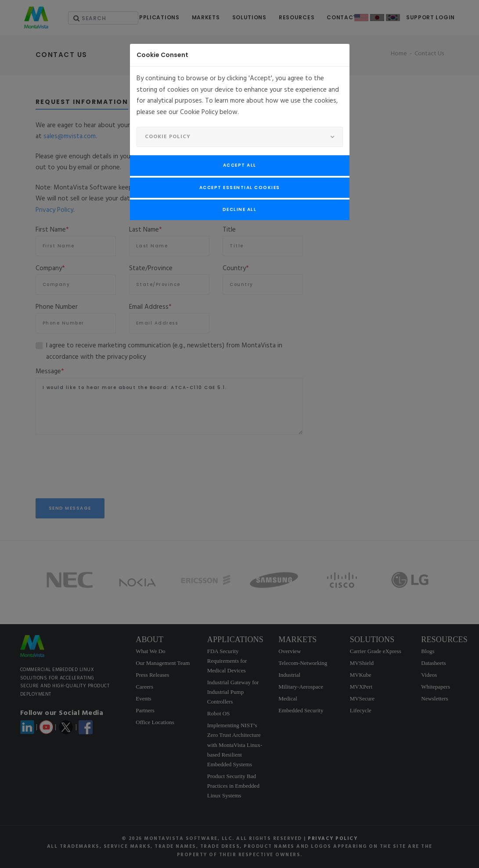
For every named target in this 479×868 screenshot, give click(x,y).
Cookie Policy (168, 137)
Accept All (240, 165)
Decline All (240, 209)
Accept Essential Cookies (240, 188)
